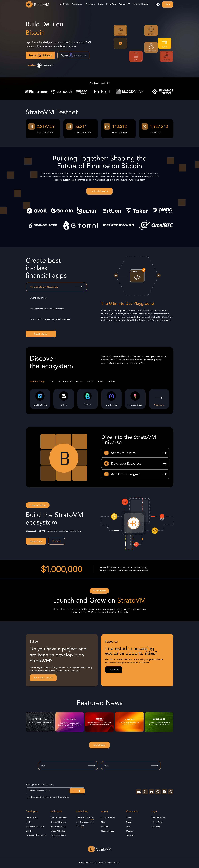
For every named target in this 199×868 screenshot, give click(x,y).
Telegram (130, 835)
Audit (28, 822)
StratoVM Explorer (59, 822)
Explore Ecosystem (100, 191)
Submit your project (43, 678)
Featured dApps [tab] (38, 382)
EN (167, 5)
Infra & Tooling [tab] (65, 382)
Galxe (129, 827)
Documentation (32, 818)
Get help (57, 541)
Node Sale (111, 4)
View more (159, 405)
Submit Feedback (58, 827)
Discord (129, 822)
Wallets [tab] (80, 382)
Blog (103, 822)
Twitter (129, 818)
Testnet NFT (124, 4)
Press (101, 4)
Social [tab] (101, 382)
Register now (36, 541)
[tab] (56, 287)
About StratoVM (108, 818)
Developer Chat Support (36, 835)
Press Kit (105, 827)
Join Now (114, 670)
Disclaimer (156, 827)
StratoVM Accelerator (35, 827)
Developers (77, 4)
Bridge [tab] (90, 382)
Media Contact (107, 831)
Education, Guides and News (58, 836)
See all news (100, 745)
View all (111, 382)
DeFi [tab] (52, 382)
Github (29, 831)
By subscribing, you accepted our (48, 797)
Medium (130, 831)
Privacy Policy (157, 822)
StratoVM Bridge (58, 831)
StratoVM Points (141, 4)
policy (66, 797)
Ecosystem (90, 4)
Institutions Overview (85, 818)
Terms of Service (158, 818)
